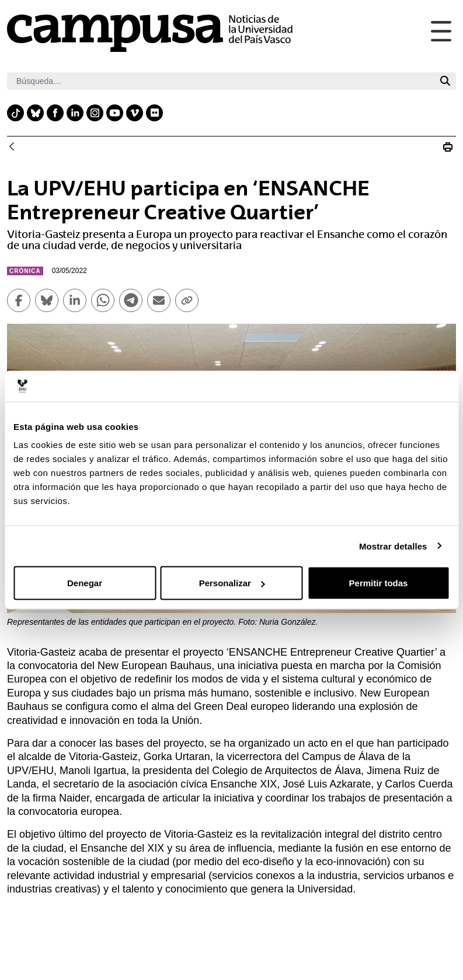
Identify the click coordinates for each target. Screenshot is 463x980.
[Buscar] (221, 81)
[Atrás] (12, 147)
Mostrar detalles (393, 546)
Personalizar (232, 583)
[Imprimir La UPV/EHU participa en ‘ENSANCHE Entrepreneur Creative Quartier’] (448, 147)
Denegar (85, 583)
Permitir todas (379, 583)
